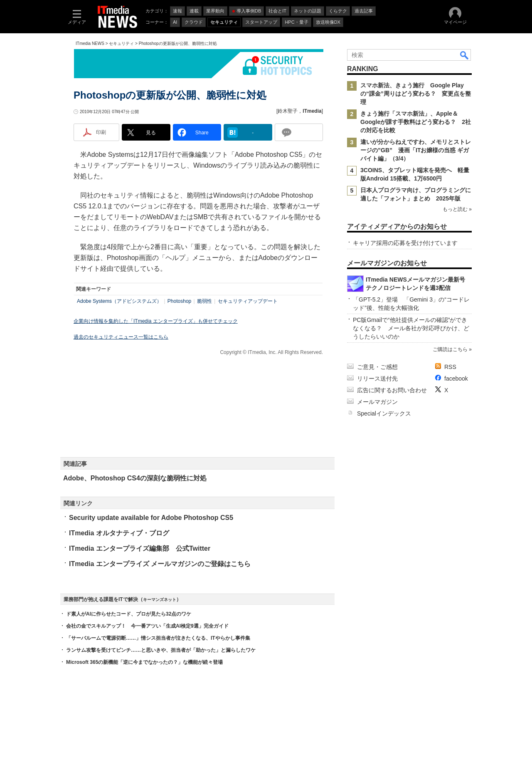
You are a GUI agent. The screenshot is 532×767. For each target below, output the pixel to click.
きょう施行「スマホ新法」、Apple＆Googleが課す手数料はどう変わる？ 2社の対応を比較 (416, 122)
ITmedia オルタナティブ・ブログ (119, 533)
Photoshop (179, 301)
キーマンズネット (160, 600)
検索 (465, 55)
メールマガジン (377, 402)
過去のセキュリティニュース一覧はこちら (121, 337)
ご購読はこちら (450, 349)
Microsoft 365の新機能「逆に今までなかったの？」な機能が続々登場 (144, 662)
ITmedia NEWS (90, 43)
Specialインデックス (384, 413)
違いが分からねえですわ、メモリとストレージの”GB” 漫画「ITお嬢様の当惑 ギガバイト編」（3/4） (416, 150)
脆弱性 (204, 301)
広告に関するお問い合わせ (392, 390)
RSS (450, 367)
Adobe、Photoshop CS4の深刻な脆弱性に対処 (135, 478)
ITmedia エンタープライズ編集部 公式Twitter (140, 548)
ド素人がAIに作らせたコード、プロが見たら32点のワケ (129, 614)
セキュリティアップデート (248, 301)
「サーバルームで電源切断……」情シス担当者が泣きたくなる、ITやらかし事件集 (158, 638)
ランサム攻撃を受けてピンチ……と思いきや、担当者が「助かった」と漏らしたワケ (161, 650)
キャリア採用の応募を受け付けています (405, 243)
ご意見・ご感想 (377, 367)
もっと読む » (457, 209)
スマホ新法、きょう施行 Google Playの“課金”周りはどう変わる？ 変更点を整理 (416, 94)
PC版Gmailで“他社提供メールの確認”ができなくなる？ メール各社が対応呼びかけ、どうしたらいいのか (411, 328)
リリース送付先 (377, 379)
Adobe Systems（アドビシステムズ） (119, 301)
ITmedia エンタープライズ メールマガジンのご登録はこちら (160, 564)
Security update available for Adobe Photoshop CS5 (151, 518)
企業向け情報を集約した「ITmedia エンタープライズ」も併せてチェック (156, 321)
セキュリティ (121, 43)
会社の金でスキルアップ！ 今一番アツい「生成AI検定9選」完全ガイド (147, 626)
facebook (456, 379)
